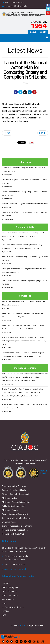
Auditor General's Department (15, 514)
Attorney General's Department (16, 494)
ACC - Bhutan (8, 599)
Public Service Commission (14, 506)
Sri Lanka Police (9, 522)
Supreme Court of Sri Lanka (14, 486)
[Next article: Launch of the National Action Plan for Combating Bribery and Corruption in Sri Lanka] (43, 133)
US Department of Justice (13, 607)
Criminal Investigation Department (17, 526)
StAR (4, 603)
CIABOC (22, 625)
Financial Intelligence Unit (13, 534)
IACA (4, 615)
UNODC (5, 583)
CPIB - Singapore (9, 591)
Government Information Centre (16, 518)
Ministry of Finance (10, 510)
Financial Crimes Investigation (15, 530)
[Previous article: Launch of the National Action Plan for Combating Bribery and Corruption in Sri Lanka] (7, 133)
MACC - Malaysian (10, 587)
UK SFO (5, 611)
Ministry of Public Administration (16, 502)
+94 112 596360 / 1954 (15, 2)
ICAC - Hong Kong (10, 595)
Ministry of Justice (10, 498)
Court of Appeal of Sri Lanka (14, 490)
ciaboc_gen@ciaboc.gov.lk (16, 6)
